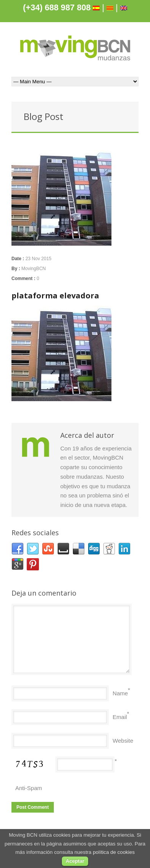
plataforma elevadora (55, 296)
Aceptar (75, 861)
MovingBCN (34, 269)
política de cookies (114, 852)
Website (123, 741)
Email (120, 717)
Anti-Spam (29, 788)
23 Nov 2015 (39, 259)
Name (120, 693)
